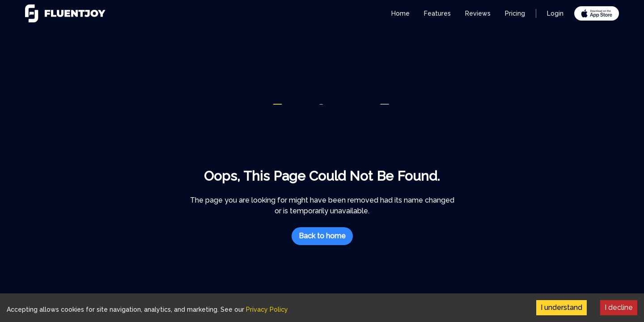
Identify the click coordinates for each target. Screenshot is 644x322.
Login (555, 13)
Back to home (322, 236)
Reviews (478, 13)
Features (437, 13)
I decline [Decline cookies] (619, 307)
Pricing (515, 13)
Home (400, 13)
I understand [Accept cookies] (561, 307)
